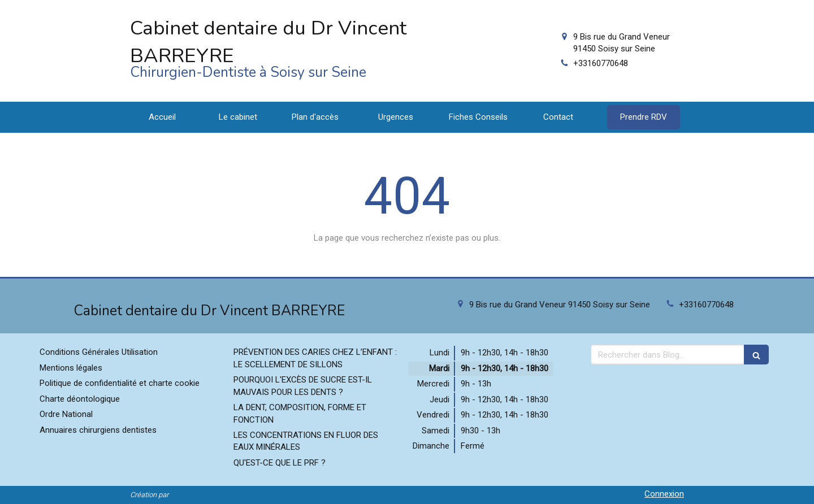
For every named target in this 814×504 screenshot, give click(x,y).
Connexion (664, 494)
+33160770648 (601, 63)
